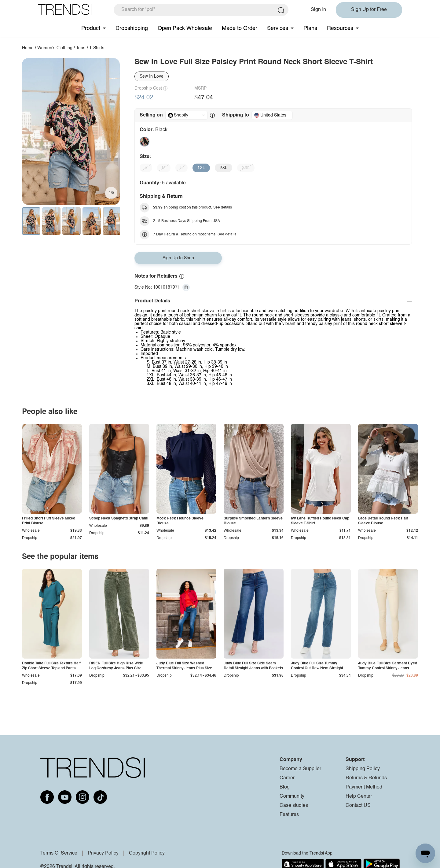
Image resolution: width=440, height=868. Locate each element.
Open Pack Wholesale (185, 28)
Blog (285, 787)
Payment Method (364, 787)
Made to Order (240, 28)
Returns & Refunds (366, 778)
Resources (340, 28)
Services (278, 28)
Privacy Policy (103, 853)
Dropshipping (132, 28)
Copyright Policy (147, 853)
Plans (310, 28)
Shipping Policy (363, 769)
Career (287, 778)
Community (292, 796)
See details (223, 208)
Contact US (358, 806)
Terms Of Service (59, 853)
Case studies (294, 806)
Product (91, 28)
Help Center (359, 796)
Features (289, 815)
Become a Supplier (300, 769)
